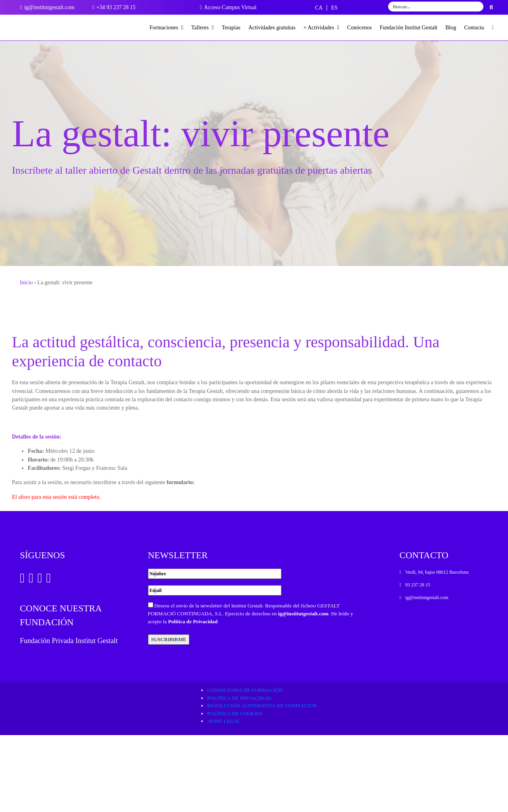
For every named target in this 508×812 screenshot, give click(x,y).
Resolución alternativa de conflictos (262, 782)
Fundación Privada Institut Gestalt (69, 717)
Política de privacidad (239, 775)
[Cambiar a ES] (334, 8)
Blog (451, 28)
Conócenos (360, 28)
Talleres (203, 28)
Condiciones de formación (245, 767)
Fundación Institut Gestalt (409, 28)
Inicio (26, 298)
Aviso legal (224, 798)
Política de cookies (235, 790)
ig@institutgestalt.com (303, 690)
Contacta (474, 28)
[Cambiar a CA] (319, 8)
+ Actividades (321, 28)
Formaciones (166, 28)
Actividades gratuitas (272, 28)
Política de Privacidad (193, 698)
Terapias (231, 28)
